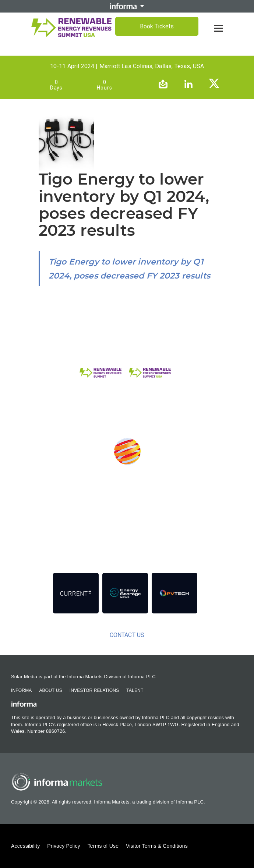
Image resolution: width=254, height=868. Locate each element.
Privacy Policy (63, 846)
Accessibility (25, 846)
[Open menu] (218, 28)
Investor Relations (94, 690)
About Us (50, 690)
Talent (135, 690)
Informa (21, 690)
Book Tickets (157, 26)
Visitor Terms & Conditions (157, 846)
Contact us (127, 635)
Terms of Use (103, 846)
